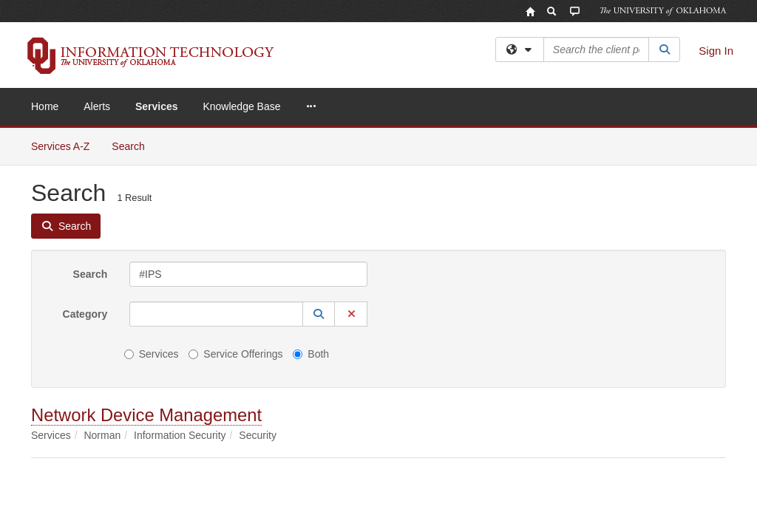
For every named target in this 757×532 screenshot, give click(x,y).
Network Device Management (146, 287)
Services (157, 106)
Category (85, 186)
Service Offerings (235, 226)
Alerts (97, 106)
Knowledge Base (241, 106)
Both (311, 226)
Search (91, 146)
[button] (319, 186)
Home (45, 106)
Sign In (716, 51)
